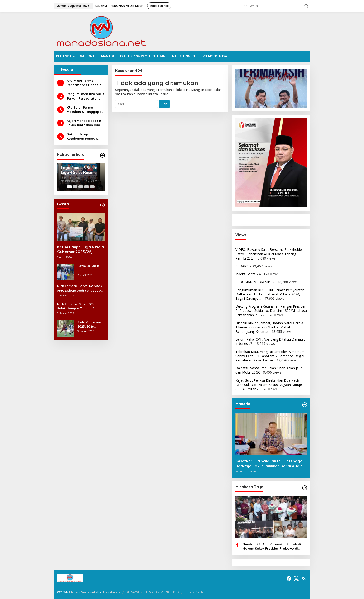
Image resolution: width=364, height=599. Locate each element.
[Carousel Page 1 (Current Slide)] (69, 187)
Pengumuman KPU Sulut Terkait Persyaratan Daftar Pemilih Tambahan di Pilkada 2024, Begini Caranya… (85, 96)
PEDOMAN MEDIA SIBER (255, 282)
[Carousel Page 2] (75, 187)
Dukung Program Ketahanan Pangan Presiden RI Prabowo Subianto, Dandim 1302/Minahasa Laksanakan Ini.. (83, 136)
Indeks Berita (246, 274)
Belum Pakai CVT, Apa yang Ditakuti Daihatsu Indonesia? (271, 341)
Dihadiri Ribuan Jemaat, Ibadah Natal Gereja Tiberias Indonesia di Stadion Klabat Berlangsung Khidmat (269, 327)
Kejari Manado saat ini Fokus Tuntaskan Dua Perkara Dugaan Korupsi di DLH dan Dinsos (85, 123)
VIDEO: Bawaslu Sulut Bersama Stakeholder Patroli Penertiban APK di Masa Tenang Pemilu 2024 (269, 254)
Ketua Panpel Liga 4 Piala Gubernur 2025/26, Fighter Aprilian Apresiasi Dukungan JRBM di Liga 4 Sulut (81, 250)
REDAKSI (242, 266)
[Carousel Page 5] (92, 187)
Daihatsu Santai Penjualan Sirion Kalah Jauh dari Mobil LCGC (269, 370)
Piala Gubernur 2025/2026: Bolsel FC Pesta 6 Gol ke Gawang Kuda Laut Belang (91, 324)
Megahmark (112, 592)
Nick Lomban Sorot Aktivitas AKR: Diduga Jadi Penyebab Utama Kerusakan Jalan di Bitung (80, 288)
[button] (306, 6)
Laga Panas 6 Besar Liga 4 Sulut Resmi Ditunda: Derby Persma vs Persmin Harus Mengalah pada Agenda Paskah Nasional (80, 170)
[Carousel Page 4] (86, 187)
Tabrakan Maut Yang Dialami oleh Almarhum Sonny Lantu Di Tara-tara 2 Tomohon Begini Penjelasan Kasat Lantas (270, 356)
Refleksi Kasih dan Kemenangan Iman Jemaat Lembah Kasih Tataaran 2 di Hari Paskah (88, 268)
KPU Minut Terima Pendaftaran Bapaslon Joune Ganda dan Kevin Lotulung (86, 83)
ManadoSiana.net (82, 592)
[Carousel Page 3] (81, 187)
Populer (67, 69)
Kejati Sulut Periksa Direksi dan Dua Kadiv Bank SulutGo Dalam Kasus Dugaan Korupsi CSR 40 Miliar (269, 385)
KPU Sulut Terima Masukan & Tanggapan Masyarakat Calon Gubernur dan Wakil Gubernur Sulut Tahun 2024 (85, 110)
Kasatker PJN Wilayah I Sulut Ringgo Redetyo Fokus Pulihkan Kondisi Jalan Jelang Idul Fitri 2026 (270, 464)
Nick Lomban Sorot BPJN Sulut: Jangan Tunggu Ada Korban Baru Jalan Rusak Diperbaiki (78, 306)
